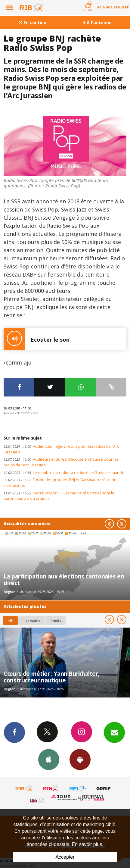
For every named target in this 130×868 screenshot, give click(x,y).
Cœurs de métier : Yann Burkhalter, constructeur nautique (51, 677)
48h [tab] (10, 620)
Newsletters (114, 732)
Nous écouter (116, 7)
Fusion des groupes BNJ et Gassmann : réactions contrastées (61, 483)
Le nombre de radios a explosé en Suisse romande (64, 473)
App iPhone (49, 759)
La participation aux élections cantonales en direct (64, 580)
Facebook (14, 732)
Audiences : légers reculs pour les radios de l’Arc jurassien (61, 449)
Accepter (65, 857)
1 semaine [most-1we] (32, 620)
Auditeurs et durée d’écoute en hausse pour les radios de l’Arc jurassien (61, 462)
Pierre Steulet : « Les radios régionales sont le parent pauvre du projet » (59, 496)
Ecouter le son (37, 339)
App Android (80, 759)
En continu (32, 22)
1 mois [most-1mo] (56, 620)
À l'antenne (97, 22)
